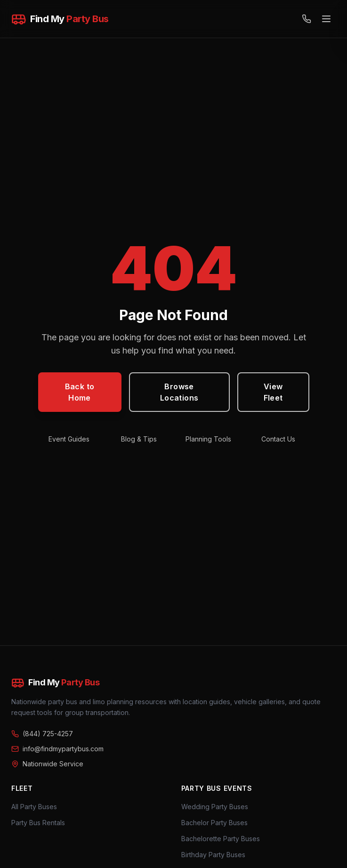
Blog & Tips (139, 439)
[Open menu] (326, 19)
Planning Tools (208, 439)
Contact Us (278, 439)
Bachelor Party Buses (214, 823)
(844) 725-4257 (42, 734)
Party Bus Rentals (38, 823)
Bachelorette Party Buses (221, 839)
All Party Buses (34, 807)
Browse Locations (179, 392)
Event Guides (69, 439)
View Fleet (273, 392)
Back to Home (80, 392)
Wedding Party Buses (215, 807)
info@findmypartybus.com (57, 749)
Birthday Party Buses (213, 855)
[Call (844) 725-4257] (307, 19)
